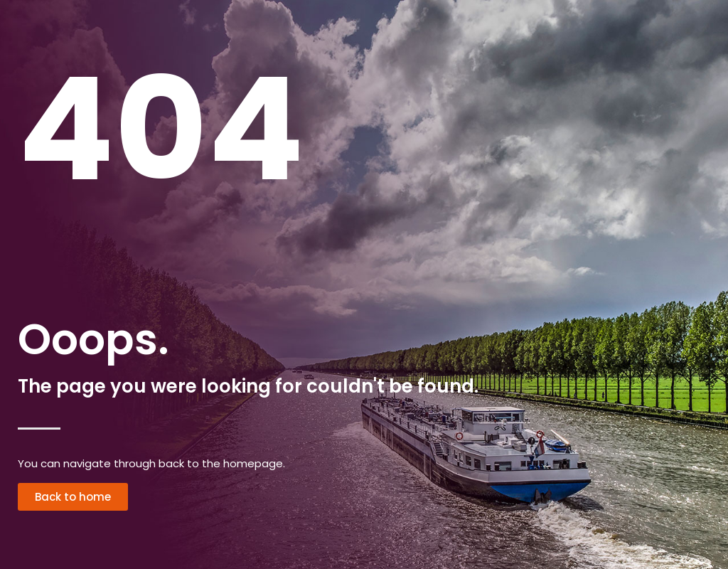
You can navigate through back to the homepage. (151, 463)
